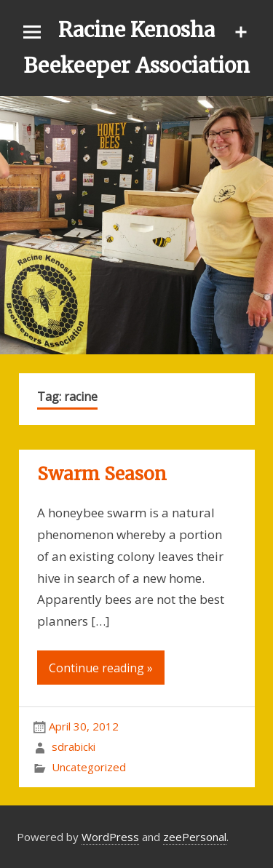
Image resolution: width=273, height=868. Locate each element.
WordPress (110, 837)
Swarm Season (102, 474)
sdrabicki (74, 746)
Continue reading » (101, 668)
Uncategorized (89, 767)
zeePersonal (195, 837)
